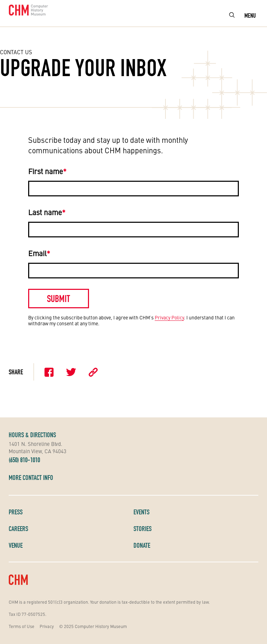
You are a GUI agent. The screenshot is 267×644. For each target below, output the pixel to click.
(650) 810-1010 (24, 460)
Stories (143, 529)
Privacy (47, 626)
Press (16, 512)
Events (141, 512)
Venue (16, 545)
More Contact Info (31, 478)
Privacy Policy (169, 317)
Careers (18, 529)
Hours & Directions (32, 435)
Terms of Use (22, 626)
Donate (142, 545)
